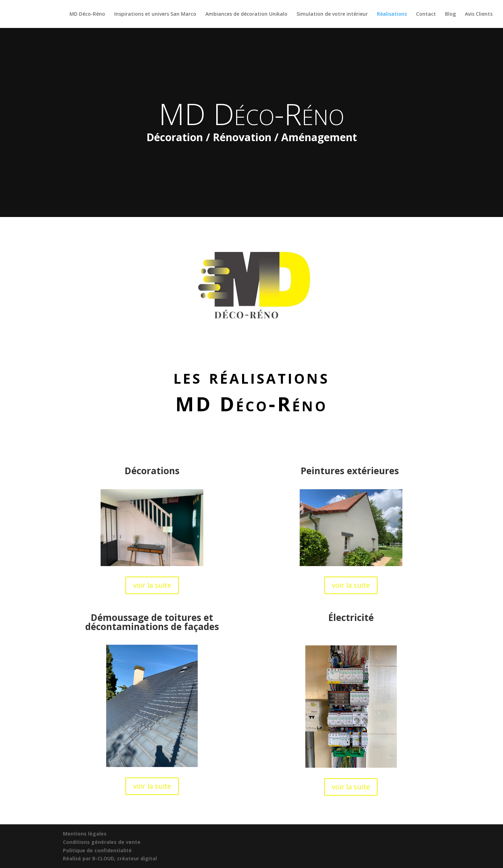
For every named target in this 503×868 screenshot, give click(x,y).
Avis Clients (479, 14)
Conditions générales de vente (102, 842)
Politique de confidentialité (97, 850)
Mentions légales (85, 834)
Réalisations (392, 14)
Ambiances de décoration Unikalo (246, 14)
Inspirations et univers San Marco (155, 14)
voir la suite (152, 585)
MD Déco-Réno (87, 14)
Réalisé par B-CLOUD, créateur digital (110, 858)
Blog (450, 14)
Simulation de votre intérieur (332, 14)
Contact (426, 14)
